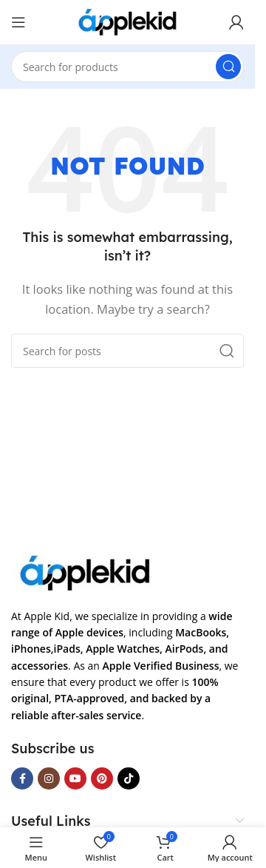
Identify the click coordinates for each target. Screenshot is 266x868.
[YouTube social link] (75, 778)
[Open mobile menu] (18, 22)
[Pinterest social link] (102, 778)
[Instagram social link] (49, 778)
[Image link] (85, 571)
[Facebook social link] (22, 778)
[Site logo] (127, 21)
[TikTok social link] (129, 778)
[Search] (127, 67)
